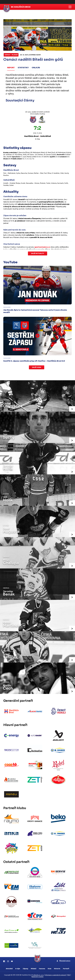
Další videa (37, 367)
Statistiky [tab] (23, 68)
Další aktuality (38, 253)
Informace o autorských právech (56, 975)
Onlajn (36, 68)
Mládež (34, 969)
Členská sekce (64, 961)
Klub (50, 969)
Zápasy (25, 969)
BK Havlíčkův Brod (21, 7)
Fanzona (42, 969)
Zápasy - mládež (11, 55)
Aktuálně (9, 969)
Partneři (66, 969)
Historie (57, 969)
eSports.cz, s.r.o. (39, 975)
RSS (69, 975)
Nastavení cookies (37, 977)
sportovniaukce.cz (42, 247)
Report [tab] (11, 68)
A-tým (18, 969)
